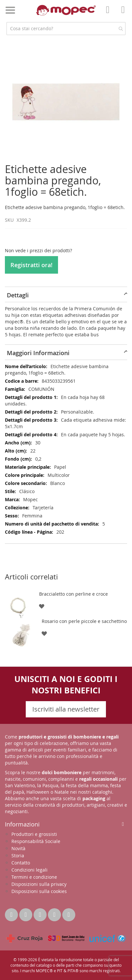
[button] (42, 606)
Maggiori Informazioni (38, 353)
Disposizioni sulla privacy (39, 884)
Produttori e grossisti (34, 834)
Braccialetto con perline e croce (73, 594)
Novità (18, 848)
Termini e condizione (34, 877)
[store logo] (66, 10)
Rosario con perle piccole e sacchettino (84, 621)
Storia (18, 856)
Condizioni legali (29, 870)
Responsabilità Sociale (36, 841)
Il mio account (110, 14)
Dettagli (18, 295)
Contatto (21, 863)
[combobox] (66, 29)
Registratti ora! (31, 265)
